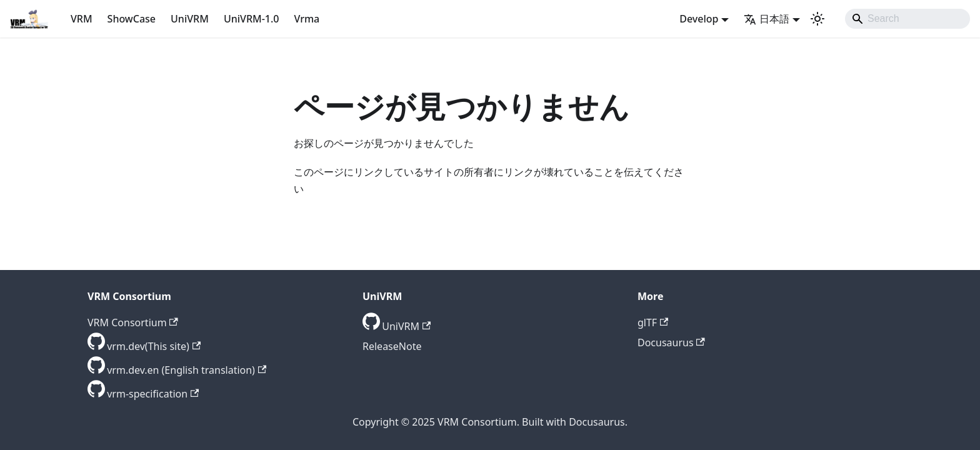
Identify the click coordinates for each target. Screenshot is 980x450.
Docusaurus (671, 342)
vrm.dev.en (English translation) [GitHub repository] (187, 370)
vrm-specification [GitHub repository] (153, 394)
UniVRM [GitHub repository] (406, 326)
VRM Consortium (133, 322)
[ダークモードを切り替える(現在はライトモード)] (817, 19)
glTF (653, 322)
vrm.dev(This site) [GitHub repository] (154, 346)
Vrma (307, 19)
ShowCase (132, 19)
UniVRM (190, 19)
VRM (82, 19)
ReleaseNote (392, 346)
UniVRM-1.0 (252, 19)
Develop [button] (699, 19)
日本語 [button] (767, 19)
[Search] (907, 19)
